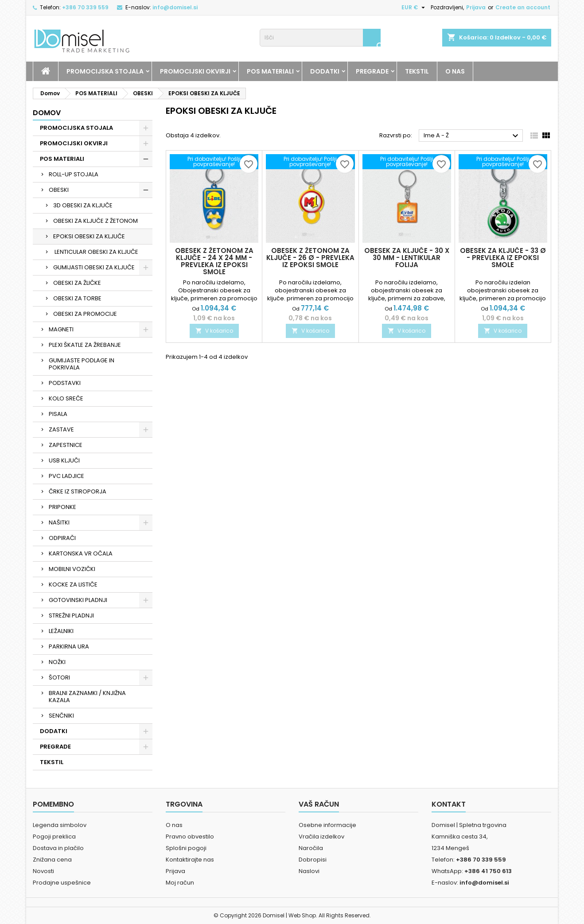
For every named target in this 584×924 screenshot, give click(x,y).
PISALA (58, 414)
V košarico (214, 331)
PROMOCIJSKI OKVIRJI (195, 71)
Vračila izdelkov (321, 837)
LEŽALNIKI (61, 631)
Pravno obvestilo (190, 837)
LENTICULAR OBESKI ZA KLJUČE (96, 252)
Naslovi (309, 871)
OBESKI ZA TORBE (77, 298)
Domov (47, 113)
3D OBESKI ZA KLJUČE (83, 205)
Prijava (476, 7)
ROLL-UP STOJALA (74, 174)
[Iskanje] (320, 38)
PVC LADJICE (66, 476)
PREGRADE (372, 71)
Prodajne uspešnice (62, 883)
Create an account (523, 7)
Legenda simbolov (60, 825)
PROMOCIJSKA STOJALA (105, 71)
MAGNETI (61, 329)
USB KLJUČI (64, 460)
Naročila (311, 848)
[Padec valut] (414, 8)
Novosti (43, 871)
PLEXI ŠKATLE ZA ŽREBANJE (85, 345)
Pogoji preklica (54, 837)
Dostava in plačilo (58, 848)
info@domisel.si (175, 7)
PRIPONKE (62, 507)
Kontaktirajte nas (190, 860)
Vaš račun (319, 804)
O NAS (455, 71)
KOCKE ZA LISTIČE (73, 584)
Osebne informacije (327, 825)
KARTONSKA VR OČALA (81, 553)
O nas (174, 825)
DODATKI (325, 71)
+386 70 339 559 (85, 7)
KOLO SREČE (66, 398)
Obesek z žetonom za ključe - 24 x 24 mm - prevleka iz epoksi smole (214, 261)
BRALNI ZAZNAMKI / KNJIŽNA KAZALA (87, 697)
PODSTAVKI (65, 383)
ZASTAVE (61, 429)
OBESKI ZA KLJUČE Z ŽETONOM (95, 221)
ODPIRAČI (62, 538)
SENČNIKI (61, 716)
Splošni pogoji (186, 848)
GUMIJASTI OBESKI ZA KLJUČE (94, 267)
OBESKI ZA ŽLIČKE (77, 283)
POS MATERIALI (270, 71)
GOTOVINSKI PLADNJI (78, 600)
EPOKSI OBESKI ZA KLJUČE (89, 236)
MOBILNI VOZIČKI (72, 569)
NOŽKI (57, 662)
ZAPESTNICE (66, 445)
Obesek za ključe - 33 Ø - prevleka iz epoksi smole (503, 258)
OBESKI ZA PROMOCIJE (85, 314)
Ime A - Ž (472, 136)
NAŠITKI (59, 522)
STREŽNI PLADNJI (71, 615)
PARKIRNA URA (69, 646)
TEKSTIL (417, 71)
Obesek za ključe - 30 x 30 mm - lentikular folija (407, 258)
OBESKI (59, 190)
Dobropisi (313, 860)
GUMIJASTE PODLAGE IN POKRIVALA (82, 364)
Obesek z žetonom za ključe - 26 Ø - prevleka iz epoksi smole (310, 258)
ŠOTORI (59, 677)
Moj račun (180, 883)
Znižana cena (52, 860)
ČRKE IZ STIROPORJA (78, 491)
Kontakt (449, 804)
